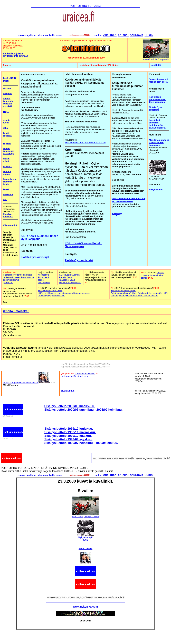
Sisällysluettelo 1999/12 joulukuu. (69, 429)
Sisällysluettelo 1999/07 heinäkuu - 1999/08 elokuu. (81, 443)
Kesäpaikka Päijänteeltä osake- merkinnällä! (44, 279)
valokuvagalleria (27, 35)
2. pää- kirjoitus (7, 134)
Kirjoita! (118, 214)
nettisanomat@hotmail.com (74, 376)
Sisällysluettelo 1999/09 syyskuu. (68, 439)
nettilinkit (156, 65)
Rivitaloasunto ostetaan (16, 56)
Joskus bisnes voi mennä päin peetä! (152, 275)
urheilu (7, 99)
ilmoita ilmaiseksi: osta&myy (9, 151)
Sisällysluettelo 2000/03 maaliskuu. (70, 406)
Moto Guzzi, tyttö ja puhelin (156, 59)
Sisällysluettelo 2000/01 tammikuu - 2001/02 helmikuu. (83, 410)
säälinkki (8, 166)
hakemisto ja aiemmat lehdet (10, 182)
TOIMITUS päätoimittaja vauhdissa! (26, 383)
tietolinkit (8, 194)
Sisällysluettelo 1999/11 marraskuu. (70, 432)
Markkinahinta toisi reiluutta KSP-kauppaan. (159, 143)
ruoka (6, 123)
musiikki (7, 106)
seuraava (137, 35)
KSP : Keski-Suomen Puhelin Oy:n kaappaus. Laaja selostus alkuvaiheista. (70, 279)
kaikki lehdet (56, 35)
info (5, 199)
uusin (149, 35)
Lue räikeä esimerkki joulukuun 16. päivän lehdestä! (158, 124)
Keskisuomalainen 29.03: (123, 291)
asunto (7, 120)
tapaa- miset (6, 160)
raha (5, 128)
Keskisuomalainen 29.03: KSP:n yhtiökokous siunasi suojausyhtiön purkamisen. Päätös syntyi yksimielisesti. (64, 293)
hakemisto (42, 35)
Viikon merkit (10, 225)
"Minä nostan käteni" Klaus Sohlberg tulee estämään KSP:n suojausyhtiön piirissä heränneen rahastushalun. (140, 294)
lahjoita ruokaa (7, 173)
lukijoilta (8, 94)
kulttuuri (7, 104)
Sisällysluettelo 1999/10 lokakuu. (68, 436)
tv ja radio (8, 101)
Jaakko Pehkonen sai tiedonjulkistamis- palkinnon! (19, 280)
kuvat (6, 189)
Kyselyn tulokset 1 (8, 215)
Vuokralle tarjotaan (13, 53)
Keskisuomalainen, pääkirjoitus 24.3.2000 (85, 142)
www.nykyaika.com (85, 607)
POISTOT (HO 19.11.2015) (85, 6)
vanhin (98, 35)
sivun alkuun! (68, 391)
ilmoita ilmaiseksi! (16, 311)
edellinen (110, 35)
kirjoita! (7, 143)
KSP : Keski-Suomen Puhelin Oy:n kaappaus (40, 237)
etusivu (123, 35)
